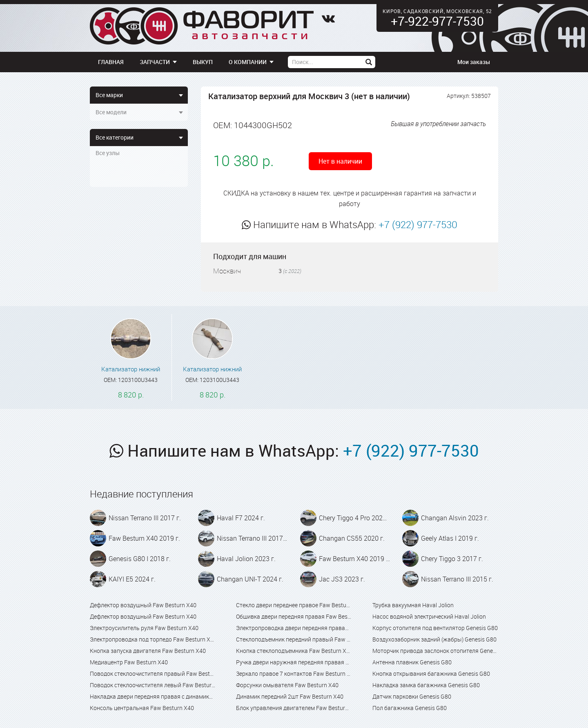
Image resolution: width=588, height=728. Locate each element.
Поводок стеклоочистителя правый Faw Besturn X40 (153, 674)
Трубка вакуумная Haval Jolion (413, 605)
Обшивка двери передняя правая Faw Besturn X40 (294, 616)
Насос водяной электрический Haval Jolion (429, 616)
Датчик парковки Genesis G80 (412, 696)
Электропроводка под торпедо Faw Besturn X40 (153, 639)
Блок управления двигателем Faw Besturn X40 (294, 708)
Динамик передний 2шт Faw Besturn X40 (290, 696)
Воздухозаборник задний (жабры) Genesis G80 (434, 639)
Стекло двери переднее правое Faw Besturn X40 (294, 605)
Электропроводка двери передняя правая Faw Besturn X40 (294, 628)
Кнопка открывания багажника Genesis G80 (431, 674)
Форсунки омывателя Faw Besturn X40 (287, 685)
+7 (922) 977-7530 (418, 224)
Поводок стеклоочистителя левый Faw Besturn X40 (153, 685)
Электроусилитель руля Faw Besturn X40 (144, 628)
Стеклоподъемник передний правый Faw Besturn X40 (294, 639)
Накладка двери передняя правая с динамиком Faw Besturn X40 (153, 696)
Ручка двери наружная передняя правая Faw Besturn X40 (294, 662)
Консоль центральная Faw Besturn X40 (142, 708)
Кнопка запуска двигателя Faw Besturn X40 (148, 651)
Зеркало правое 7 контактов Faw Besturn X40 (294, 674)
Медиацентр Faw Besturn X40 (129, 662)
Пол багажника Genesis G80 (410, 708)
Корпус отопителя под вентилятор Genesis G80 (435, 628)
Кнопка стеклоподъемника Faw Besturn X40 (294, 651)
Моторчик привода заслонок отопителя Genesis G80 (435, 651)
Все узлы (108, 153)
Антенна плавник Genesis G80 (412, 662)
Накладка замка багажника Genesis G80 (426, 685)
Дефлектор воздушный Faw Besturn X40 (143, 605)
